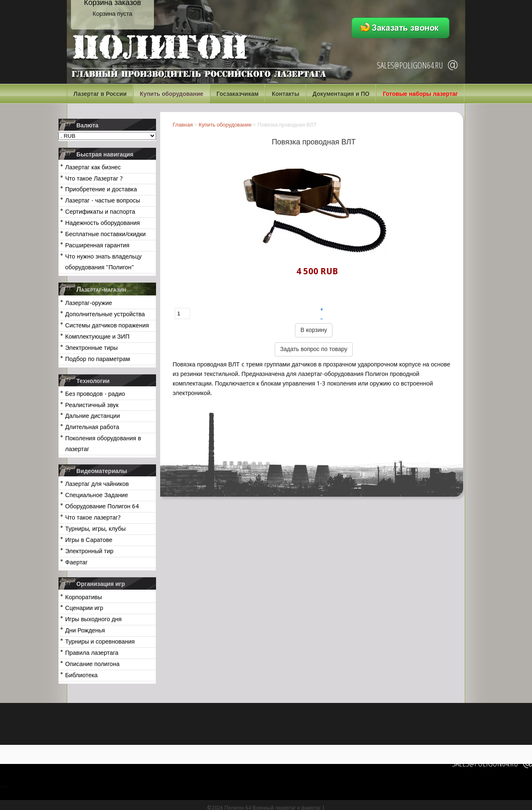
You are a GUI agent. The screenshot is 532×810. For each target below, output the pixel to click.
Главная (183, 125)
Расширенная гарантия (97, 245)
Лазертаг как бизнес (93, 167)
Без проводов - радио (95, 394)
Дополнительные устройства (105, 314)
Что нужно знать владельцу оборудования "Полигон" (103, 262)
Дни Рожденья (85, 630)
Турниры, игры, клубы (95, 529)
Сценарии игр (84, 608)
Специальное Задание (96, 495)
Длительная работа (92, 427)
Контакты (286, 94)
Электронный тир (89, 551)
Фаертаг (76, 562)
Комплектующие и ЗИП (97, 337)
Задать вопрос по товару (314, 349)
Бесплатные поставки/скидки (105, 234)
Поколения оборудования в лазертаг (103, 444)
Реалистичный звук (92, 405)
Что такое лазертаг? (93, 517)
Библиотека (81, 675)
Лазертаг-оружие (89, 303)
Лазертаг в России (100, 94)
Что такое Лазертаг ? (94, 178)
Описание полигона (92, 664)
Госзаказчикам (238, 94)
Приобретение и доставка (101, 189)
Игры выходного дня (93, 619)
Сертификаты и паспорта (100, 212)
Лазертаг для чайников (97, 484)
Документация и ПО (341, 94)
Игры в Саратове (89, 540)
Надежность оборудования (102, 223)
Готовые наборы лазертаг (420, 94)
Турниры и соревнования (100, 642)
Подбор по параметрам (98, 359)
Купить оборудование (172, 94)
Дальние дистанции (93, 416)
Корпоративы (84, 597)
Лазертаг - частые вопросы (103, 200)
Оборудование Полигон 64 (102, 506)
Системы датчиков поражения (107, 325)
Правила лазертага (92, 653)
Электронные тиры (92, 348)
